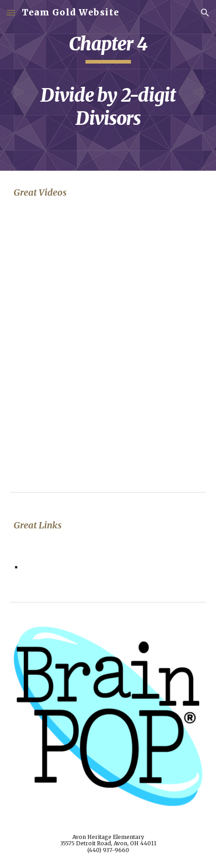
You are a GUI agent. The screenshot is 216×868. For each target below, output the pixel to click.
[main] (108, 85)
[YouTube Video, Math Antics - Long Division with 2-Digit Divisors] (108, 411)
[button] (11, 12)
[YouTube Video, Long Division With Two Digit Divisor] (108, 280)
